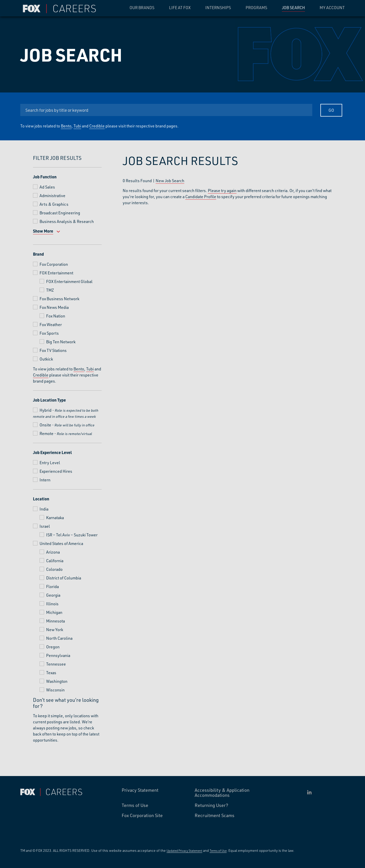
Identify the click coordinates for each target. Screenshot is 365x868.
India (44, 509)
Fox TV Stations (53, 350)
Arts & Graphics (54, 204)
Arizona (53, 552)
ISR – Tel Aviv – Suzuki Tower (72, 535)
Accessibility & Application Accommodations (222, 793)
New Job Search (170, 181)
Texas (51, 673)
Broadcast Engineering (60, 213)
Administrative (52, 195)
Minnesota (56, 621)
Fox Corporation (54, 264)
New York (55, 629)
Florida (52, 586)
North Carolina (59, 638)
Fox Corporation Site (142, 816)
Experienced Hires (56, 471)
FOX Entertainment (56, 273)
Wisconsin (55, 690)
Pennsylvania (58, 655)
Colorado (54, 569)
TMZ (50, 290)
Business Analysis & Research (67, 221)
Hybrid (45, 410)
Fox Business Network (59, 299)
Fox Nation (56, 316)
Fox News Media (54, 307)
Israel (45, 526)
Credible (97, 126)
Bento (66, 126)
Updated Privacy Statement (184, 851)
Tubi (77, 126)
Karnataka (55, 517)
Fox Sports (49, 333)
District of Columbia (64, 578)
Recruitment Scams (215, 816)
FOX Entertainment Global (69, 281)
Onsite (45, 425)
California (55, 561)
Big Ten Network (61, 342)
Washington (57, 681)
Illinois (52, 604)
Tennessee (56, 664)
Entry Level (50, 463)
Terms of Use (135, 805)
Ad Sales (47, 187)
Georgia (53, 595)
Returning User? (212, 805)
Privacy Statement (140, 790)
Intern (45, 480)
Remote (47, 433)
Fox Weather (51, 324)
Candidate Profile (201, 196)
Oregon (53, 647)
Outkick (46, 359)
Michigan (54, 612)
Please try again (222, 190)
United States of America (61, 543)
